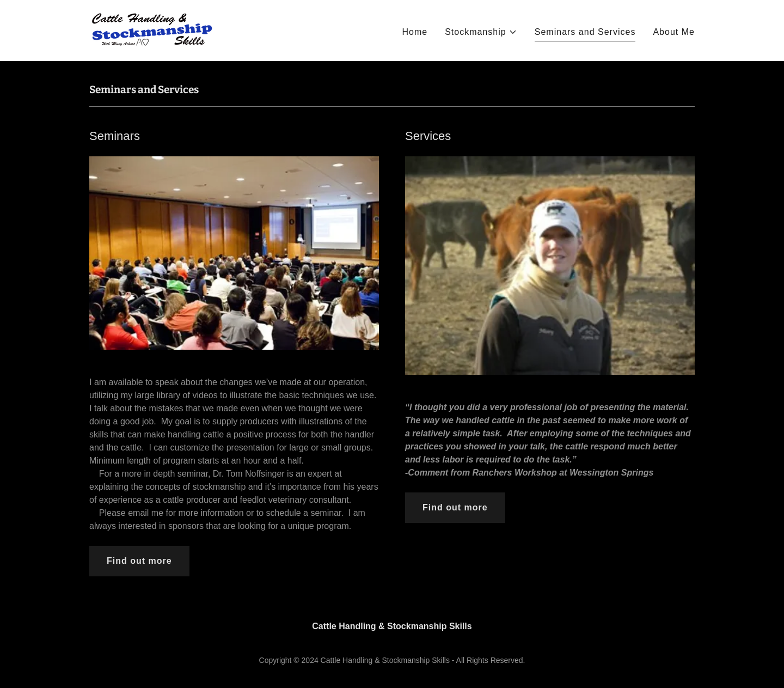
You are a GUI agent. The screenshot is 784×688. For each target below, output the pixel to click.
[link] (152, 30)
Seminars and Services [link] (585, 32)
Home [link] (415, 32)
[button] (481, 32)
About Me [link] (674, 32)
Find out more (139, 561)
